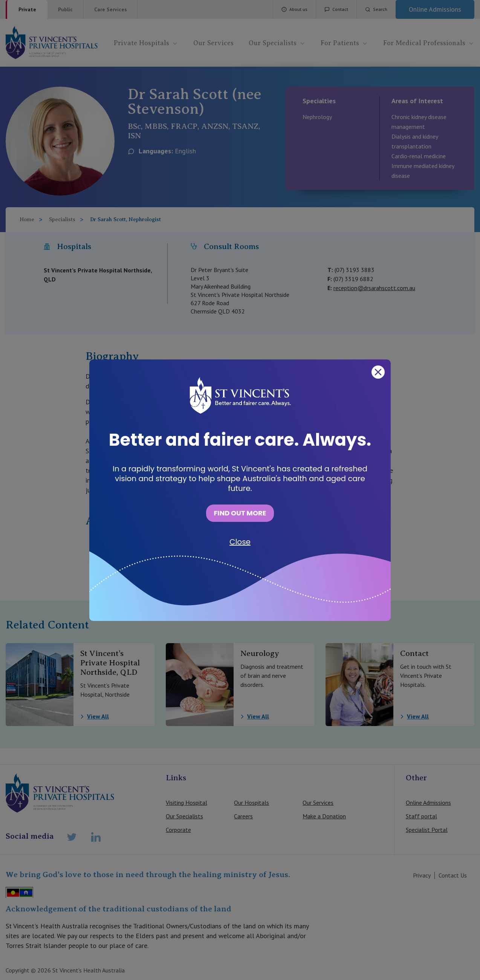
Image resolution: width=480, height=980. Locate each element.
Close (240, 542)
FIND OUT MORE (240, 513)
